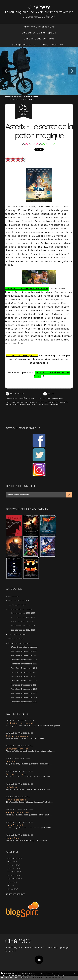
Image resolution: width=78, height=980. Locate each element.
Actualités (13, 596)
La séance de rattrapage (39, 33)
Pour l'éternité (53, 45)
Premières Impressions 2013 (24, 681)
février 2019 (13, 865)
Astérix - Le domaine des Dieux (27, 289)
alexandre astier (24, 404)
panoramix (55, 404)
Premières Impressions (39, 27)
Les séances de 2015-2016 (23, 630)
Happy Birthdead (14, 825)
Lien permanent (15, 394)
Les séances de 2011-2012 (23, 622)
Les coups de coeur (17, 635)
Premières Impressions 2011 (24, 672)
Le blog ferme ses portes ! (19, 723)
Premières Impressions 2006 (24, 651)
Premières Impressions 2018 (24, 698)
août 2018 (12, 882)
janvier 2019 (13, 869)
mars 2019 (12, 862)
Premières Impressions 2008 (24, 660)
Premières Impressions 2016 (24, 694)
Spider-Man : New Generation (22, 99)
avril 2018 (12, 889)
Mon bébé (11, 762)
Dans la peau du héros (39, 39)
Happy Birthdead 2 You (17, 813)
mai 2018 (11, 886)
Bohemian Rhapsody (14, 97)
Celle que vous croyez (17, 736)
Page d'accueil (33, 97)
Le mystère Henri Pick (17, 749)
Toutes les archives (16, 894)
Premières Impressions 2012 (24, 677)
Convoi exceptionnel (16, 800)
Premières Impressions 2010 (24, 668)
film (22, 402)
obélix (46, 404)
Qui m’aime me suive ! (17, 774)
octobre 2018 (13, 875)
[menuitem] (39, 27)
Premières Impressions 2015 (24, 689)
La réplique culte (24, 45)
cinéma (15, 402)
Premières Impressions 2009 (24, 664)
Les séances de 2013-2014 (23, 626)
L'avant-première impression (25, 647)
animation (30, 402)
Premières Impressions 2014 (24, 685)
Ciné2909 (39, 7)
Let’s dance (12, 787)
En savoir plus (22, 978)
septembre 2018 (14, 879)
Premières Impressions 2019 (24, 702)
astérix (38, 404)
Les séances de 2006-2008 (23, 613)
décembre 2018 (14, 872)
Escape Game (13, 838)
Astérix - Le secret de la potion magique (39, 131)
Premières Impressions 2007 (24, 656)
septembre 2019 (14, 858)
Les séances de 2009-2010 (23, 617)
